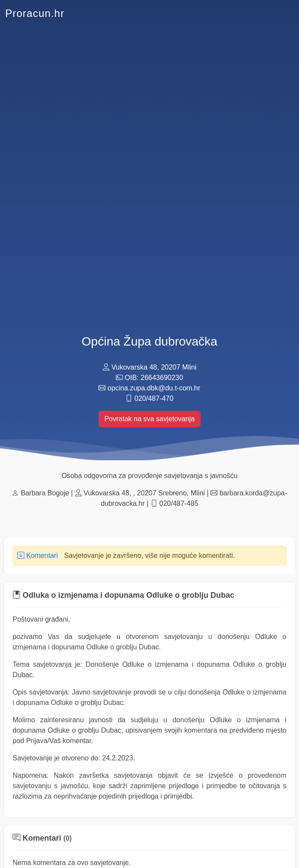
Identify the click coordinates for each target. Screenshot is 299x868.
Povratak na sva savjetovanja (149, 419)
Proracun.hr (35, 13)
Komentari (38, 555)
